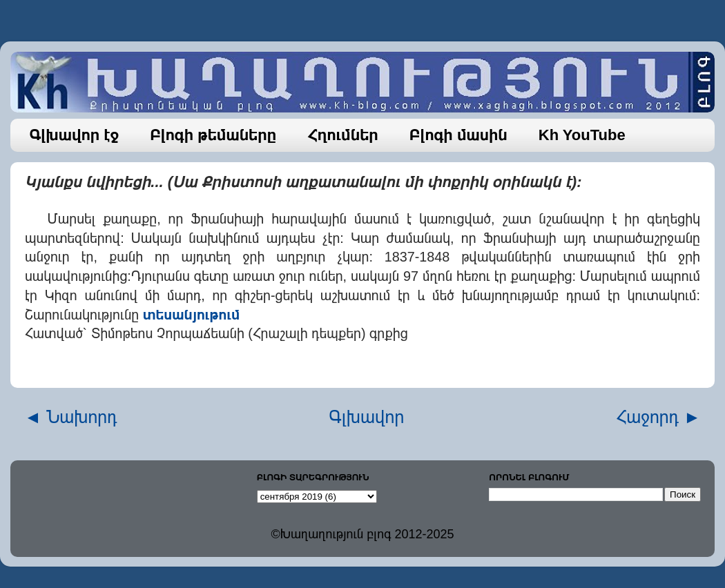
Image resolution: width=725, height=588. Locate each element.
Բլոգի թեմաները (213, 135)
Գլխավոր (367, 417)
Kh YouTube (582, 135)
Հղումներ (343, 135)
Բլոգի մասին (458, 135)
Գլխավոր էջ (75, 135)
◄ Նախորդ (71, 417)
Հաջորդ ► (658, 417)
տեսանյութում (192, 315)
